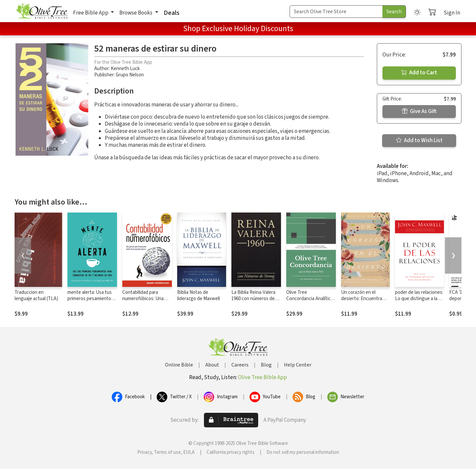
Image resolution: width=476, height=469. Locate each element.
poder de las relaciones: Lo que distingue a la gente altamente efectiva (419, 302)
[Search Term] (336, 12)
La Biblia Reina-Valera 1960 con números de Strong (253, 299)
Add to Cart (419, 73)
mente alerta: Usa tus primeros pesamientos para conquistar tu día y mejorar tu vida (91, 302)
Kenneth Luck (125, 69)
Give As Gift (419, 111)
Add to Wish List (419, 140)
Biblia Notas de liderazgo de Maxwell (198, 295)
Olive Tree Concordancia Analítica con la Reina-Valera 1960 (311, 299)
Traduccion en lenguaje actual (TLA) (36, 295)
